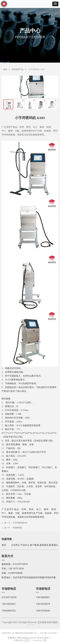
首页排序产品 (18, 69)
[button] (55, 4)
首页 (5, 69)
